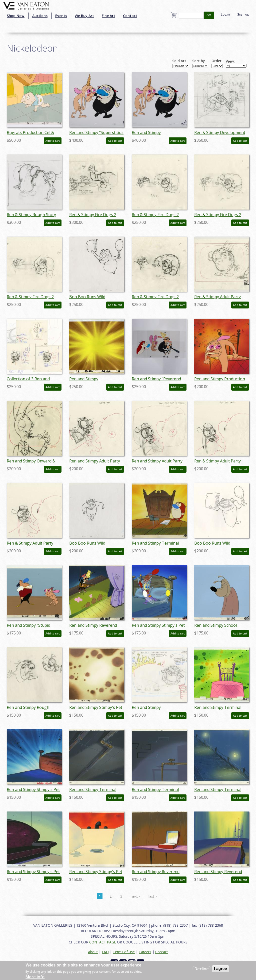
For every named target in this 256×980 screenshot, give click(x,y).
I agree (220, 969)
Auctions (40, 16)
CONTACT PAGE (103, 942)
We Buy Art (84, 16)
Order (216, 61)
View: (230, 61)
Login (225, 14)
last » (153, 896)
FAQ (105, 952)
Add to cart (53, 141)
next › (135, 896)
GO (209, 15)
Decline (202, 969)
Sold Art (179, 61)
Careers (145, 952)
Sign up (243, 14)
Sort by (199, 61)
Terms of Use (124, 952)
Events (61, 16)
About (93, 952)
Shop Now (16, 16)
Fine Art (108, 16)
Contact (130, 16)
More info (35, 977)
